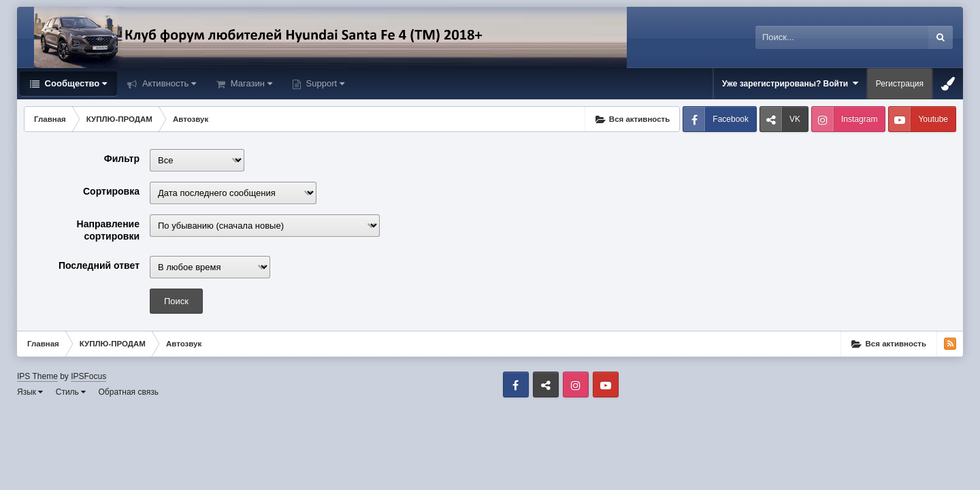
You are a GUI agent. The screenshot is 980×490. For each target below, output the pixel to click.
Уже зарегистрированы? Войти (790, 83)
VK (795, 119)
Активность (168, 83)
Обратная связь (129, 392)
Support (324, 83)
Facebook (731, 119)
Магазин (250, 83)
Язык (30, 392)
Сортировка (111, 191)
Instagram (859, 119)
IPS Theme (37, 376)
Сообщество (75, 83)
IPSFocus (88, 376)
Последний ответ (99, 265)
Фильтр (122, 159)
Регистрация (900, 84)
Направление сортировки (108, 230)
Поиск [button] (176, 301)
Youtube (933, 119)
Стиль (71, 392)
